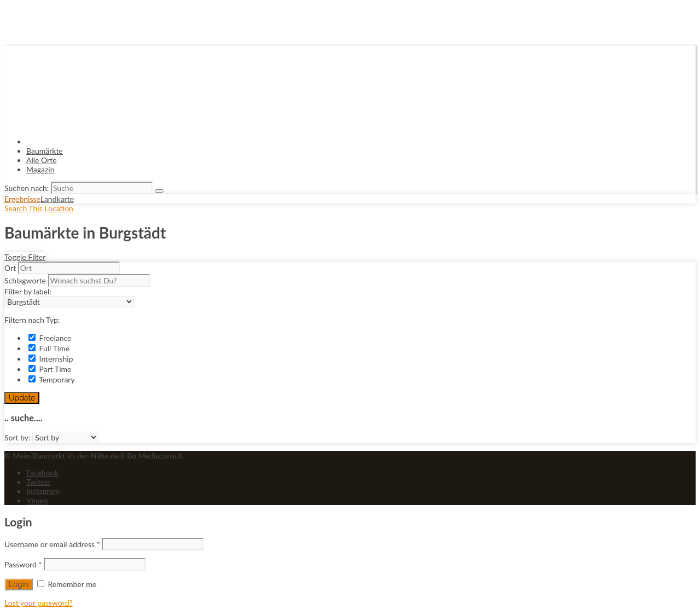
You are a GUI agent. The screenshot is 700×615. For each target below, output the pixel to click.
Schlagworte (25, 280)
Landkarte (57, 199)
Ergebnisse (22, 199)
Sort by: (17, 437)
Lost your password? (39, 603)
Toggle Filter (25, 257)
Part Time (50, 369)
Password (23, 564)
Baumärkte (45, 151)
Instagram (43, 491)
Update (22, 398)
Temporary (52, 379)
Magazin (40, 169)
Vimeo (37, 500)
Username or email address (52, 544)
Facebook (42, 472)
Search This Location (39, 208)
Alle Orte (42, 160)
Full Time (49, 348)
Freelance (50, 338)
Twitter (38, 482)
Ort (10, 268)
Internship (51, 359)
